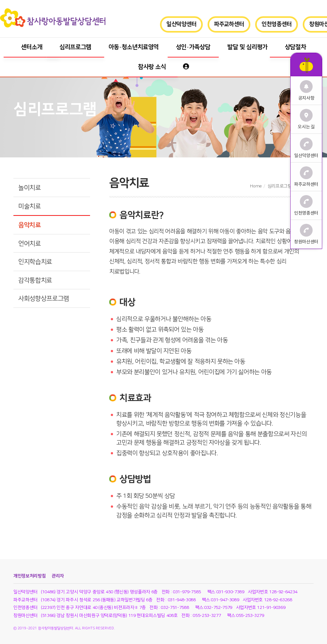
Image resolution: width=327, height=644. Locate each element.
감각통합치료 (35, 280)
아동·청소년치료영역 (134, 47)
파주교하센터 (229, 24)
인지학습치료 (35, 262)
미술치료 (30, 206)
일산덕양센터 (181, 24)
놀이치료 (30, 188)
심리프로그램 (75, 47)
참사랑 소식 (152, 67)
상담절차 (296, 47)
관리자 (58, 576)
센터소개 (32, 47)
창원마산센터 (306, 234)
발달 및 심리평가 (247, 47)
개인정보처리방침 (30, 576)
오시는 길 (306, 119)
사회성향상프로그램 (44, 299)
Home (256, 186)
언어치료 (30, 244)
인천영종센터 (277, 24)
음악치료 (30, 225)
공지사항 (306, 91)
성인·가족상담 (193, 47)
